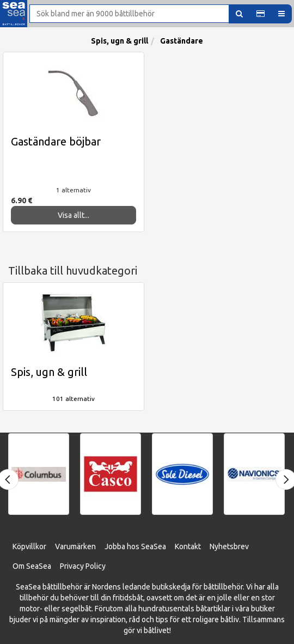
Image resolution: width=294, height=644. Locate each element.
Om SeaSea (32, 566)
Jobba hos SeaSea (135, 546)
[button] (261, 14)
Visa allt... (73, 215)
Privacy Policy (83, 566)
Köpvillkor (29, 546)
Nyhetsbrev (229, 546)
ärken (86, 546)
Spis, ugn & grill (120, 41)
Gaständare (182, 41)
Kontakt (188, 546)
